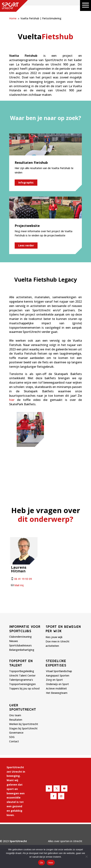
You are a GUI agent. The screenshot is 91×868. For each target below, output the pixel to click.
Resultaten (16, 720)
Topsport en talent (21, 663)
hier (12, 400)
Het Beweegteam (57, 693)
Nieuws (14, 641)
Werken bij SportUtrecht (24, 724)
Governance (16, 733)
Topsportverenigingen (22, 684)
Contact (14, 741)
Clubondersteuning (20, 637)
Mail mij (19, 585)
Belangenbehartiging (22, 650)
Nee (51, 863)
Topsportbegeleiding (22, 671)
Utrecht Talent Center (22, 675)
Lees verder (26, 245)
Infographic (26, 182)
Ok (41, 863)
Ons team (15, 715)
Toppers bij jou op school (24, 688)
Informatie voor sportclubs (25, 629)
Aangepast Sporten (58, 675)
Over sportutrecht (23, 707)
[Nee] (86, 857)
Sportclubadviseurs (20, 645)
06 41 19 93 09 (23, 579)
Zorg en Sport (54, 680)
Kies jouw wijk (54, 637)
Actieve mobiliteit (56, 688)
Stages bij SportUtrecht (23, 728)
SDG (12, 737)
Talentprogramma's (21, 680)
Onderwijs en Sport (57, 684)
